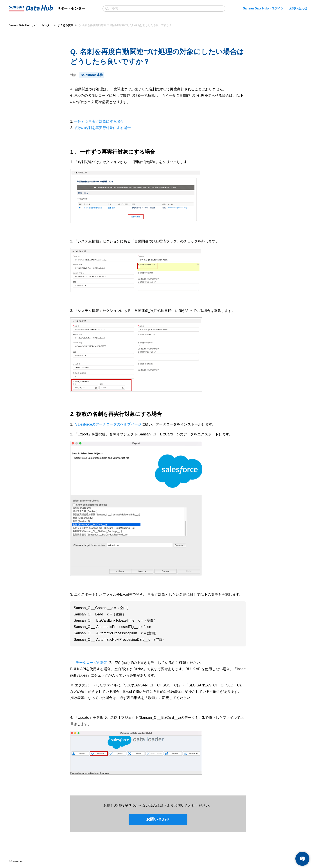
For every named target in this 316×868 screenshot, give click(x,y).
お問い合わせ (298, 8)
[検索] (166, 9)
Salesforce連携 (92, 75)
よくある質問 (65, 25)
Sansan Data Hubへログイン (263, 8)
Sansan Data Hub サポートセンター (31, 25)
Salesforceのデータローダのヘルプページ (108, 424)
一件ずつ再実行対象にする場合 (99, 121)
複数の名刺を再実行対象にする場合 (102, 128)
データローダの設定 (91, 663)
